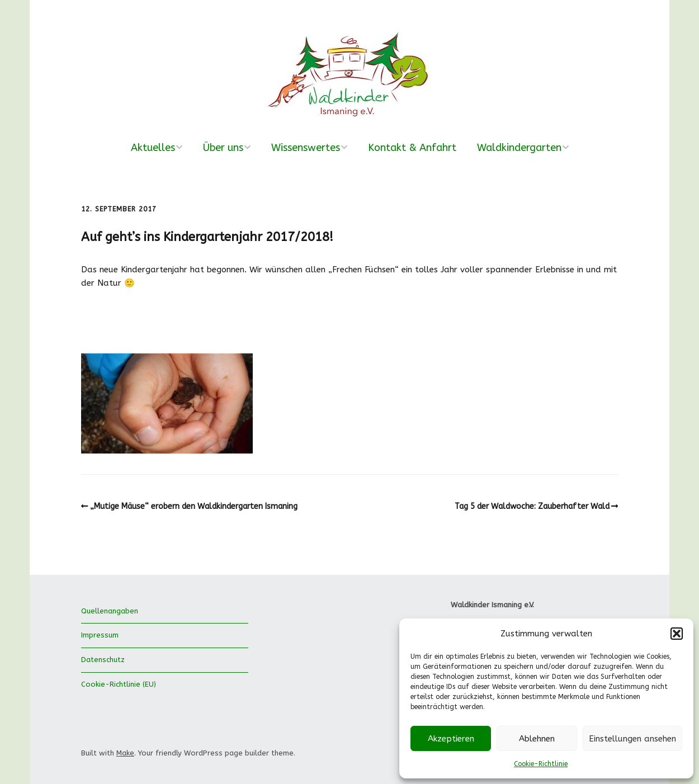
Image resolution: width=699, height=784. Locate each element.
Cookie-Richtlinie (541, 764)
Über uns (223, 148)
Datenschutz (103, 660)
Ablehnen (537, 739)
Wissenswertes (306, 148)
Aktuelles (153, 148)
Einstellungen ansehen (632, 739)
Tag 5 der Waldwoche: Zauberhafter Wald (532, 506)
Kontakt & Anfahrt (412, 148)
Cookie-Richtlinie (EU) (119, 684)
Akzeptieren (451, 739)
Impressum (100, 635)
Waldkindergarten (519, 148)
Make (125, 753)
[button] (677, 634)
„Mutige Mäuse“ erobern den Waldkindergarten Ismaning (194, 506)
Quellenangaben (110, 611)
